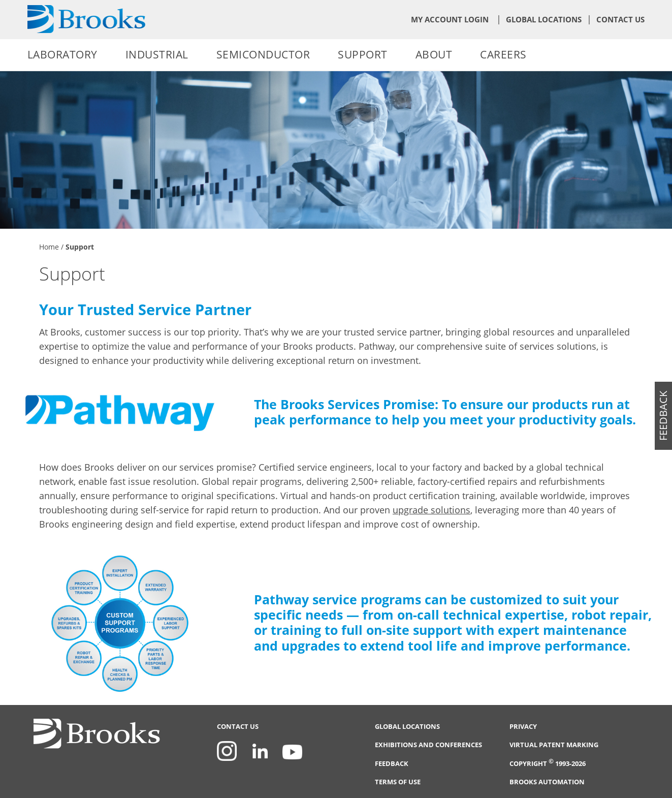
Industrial (157, 54)
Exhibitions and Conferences (428, 745)
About (434, 54)
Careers (503, 54)
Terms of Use (398, 782)
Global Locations (544, 19)
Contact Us (620, 19)
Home (49, 247)
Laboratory (62, 54)
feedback (663, 416)
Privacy (523, 727)
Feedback (392, 764)
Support (363, 54)
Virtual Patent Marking (554, 745)
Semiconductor (263, 54)
